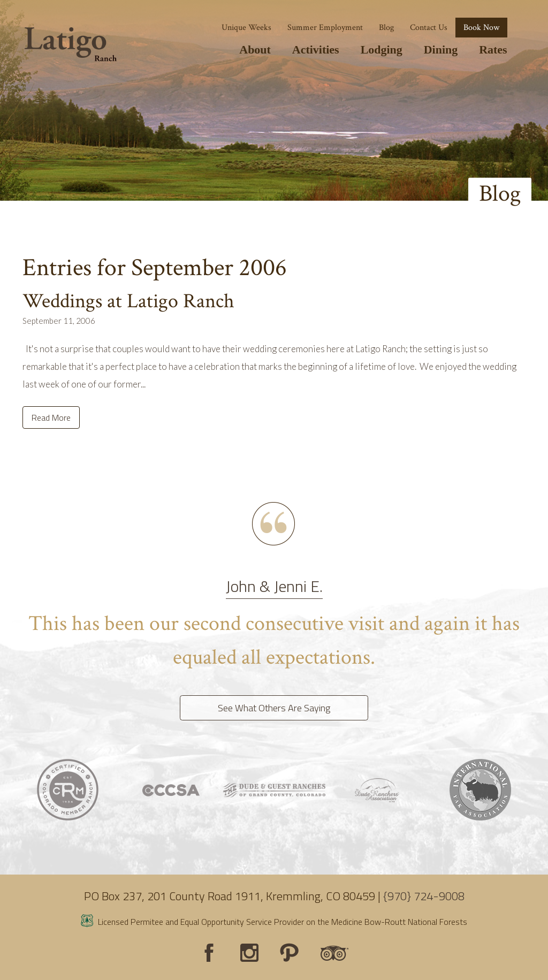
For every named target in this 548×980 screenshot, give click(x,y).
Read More (51, 417)
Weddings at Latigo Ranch (128, 301)
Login (13, 967)
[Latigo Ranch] (71, 44)
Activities (316, 50)
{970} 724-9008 (424, 896)
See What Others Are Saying (274, 708)
